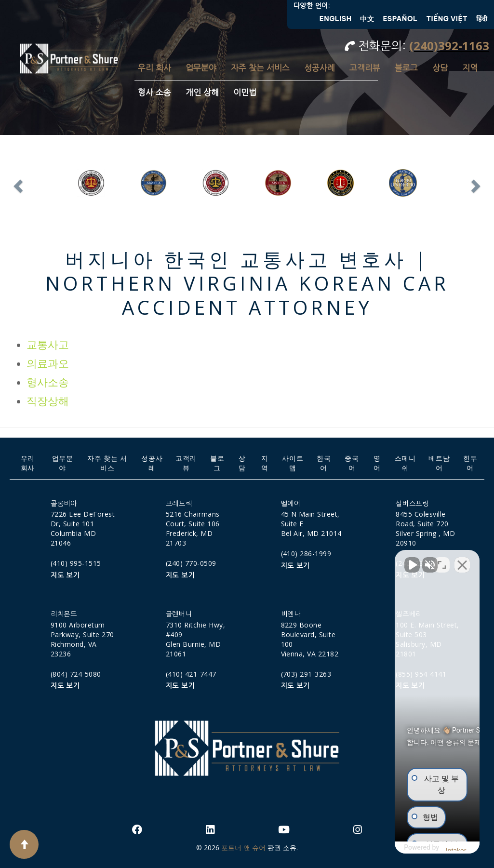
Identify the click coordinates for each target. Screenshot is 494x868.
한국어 (324, 463)
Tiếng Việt (447, 19)
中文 (367, 19)
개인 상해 (202, 92)
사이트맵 (293, 463)
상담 (440, 68)
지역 (470, 68)
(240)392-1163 (449, 46)
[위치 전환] (442, 560)
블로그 (406, 68)
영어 (377, 463)
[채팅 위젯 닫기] (462, 560)
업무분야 (201, 68)
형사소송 (48, 382)
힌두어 (470, 463)
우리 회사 (154, 68)
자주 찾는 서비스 (260, 68)
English (336, 19)
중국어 (352, 463)
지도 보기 (65, 575)
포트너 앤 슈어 (243, 848)
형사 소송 (154, 92)
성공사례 (320, 68)
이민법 (245, 92)
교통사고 (48, 345)
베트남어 (439, 463)
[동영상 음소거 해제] (323, 560)
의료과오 (48, 364)
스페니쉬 (405, 463)
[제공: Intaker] (412, 848)
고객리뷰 (365, 68)
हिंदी (482, 19)
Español (400, 19)
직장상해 (48, 401)
